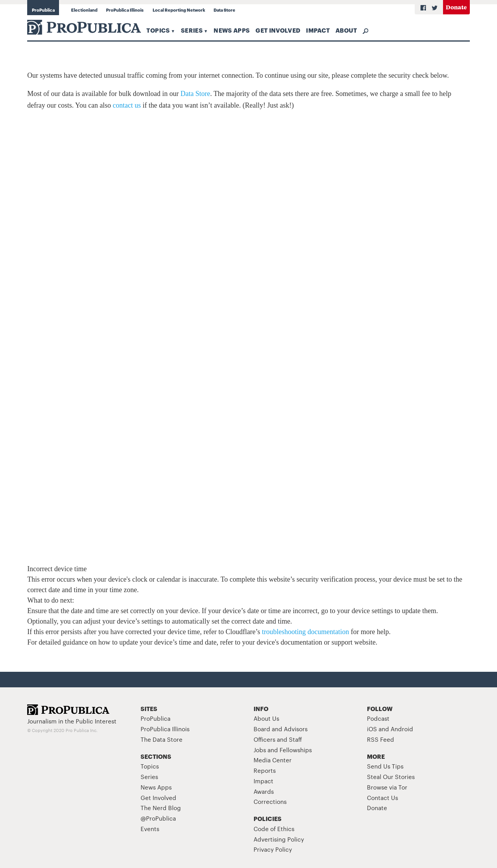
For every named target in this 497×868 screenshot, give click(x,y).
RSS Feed (381, 739)
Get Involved (278, 30)
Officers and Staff (278, 739)
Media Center (273, 760)
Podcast (378, 718)
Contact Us (382, 797)
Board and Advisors (281, 729)
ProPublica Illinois (125, 10)
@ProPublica (158, 818)
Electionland (84, 10)
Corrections (270, 801)
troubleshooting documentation (306, 632)
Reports (265, 770)
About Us (266, 718)
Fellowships (296, 750)
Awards (264, 791)
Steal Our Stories (391, 776)
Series (192, 30)
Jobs (260, 750)
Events (150, 829)
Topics (158, 30)
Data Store (224, 10)
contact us (127, 105)
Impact (318, 30)
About (346, 30)
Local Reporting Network (179, 10)
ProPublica (43, 10)
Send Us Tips (385, 766)
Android (402, 729)
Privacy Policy (273, 849)
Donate (456, 7)
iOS (372, 729)
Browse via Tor (387, 787)
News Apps (232, 30)
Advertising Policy (279, 839)
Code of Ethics (274, 829)
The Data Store (162, 739)
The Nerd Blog (161, 808)
